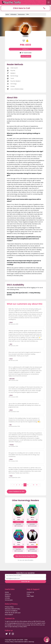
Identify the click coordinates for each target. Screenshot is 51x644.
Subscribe (25, 582)
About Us (8, 594)
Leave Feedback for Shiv (17, 492)
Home (7, 14)
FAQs (28, 594)
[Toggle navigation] (49, 2)
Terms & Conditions (11, 611)
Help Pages (30, 596)
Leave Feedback (26, 56)
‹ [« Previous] (12, 485)
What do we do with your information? (13, 614)
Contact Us (30, 592)
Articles (7, 598)
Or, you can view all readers (25, 560)
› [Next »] (39, 485)
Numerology (21, 14)
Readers (8, 596)
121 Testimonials (25, 53)
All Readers (13, 14)
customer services (21, 625)
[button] (25, 8)
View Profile (18, 524)
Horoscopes (9, 600)
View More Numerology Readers (26, 556)
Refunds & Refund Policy (13, 609)
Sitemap (31, 642)
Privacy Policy (9, 607)
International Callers (21, 642)
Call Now (25, 49)
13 (37, 485)
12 (34, 485)
